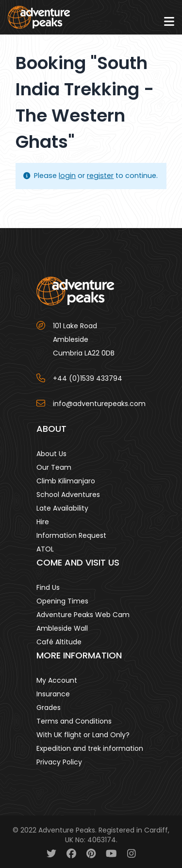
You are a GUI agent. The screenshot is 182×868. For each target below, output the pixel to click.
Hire (43, 522)
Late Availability (62, 508)
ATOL (45, 549)
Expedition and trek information (90, 748)
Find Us (48, 587)
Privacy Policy (59, 762)
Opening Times (62, 601)
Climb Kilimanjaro (66, 481)
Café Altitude (59, 642)
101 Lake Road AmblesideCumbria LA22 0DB (84, 339)
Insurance (53, 694)
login (67, 176)
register (100, 176)
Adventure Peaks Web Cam (83, 615)
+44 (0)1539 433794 (88, 378)
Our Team (54, 467)
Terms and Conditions (74, 721)
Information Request (71, 535)
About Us (51, 454)
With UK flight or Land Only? (83, 735)
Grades (49, 708)
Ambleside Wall (62, 628)
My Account (57, 680)
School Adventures (68, 495)
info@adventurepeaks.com (99, 404)
